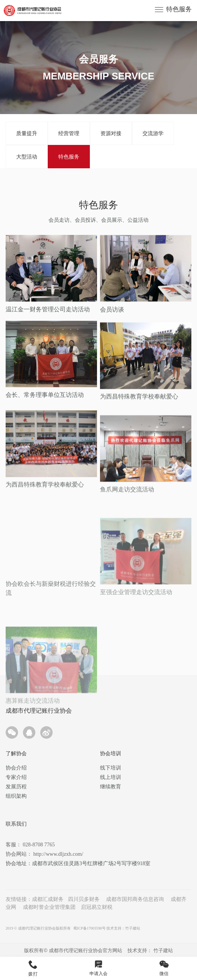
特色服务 (179, 9)
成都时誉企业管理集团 (49, 907)
